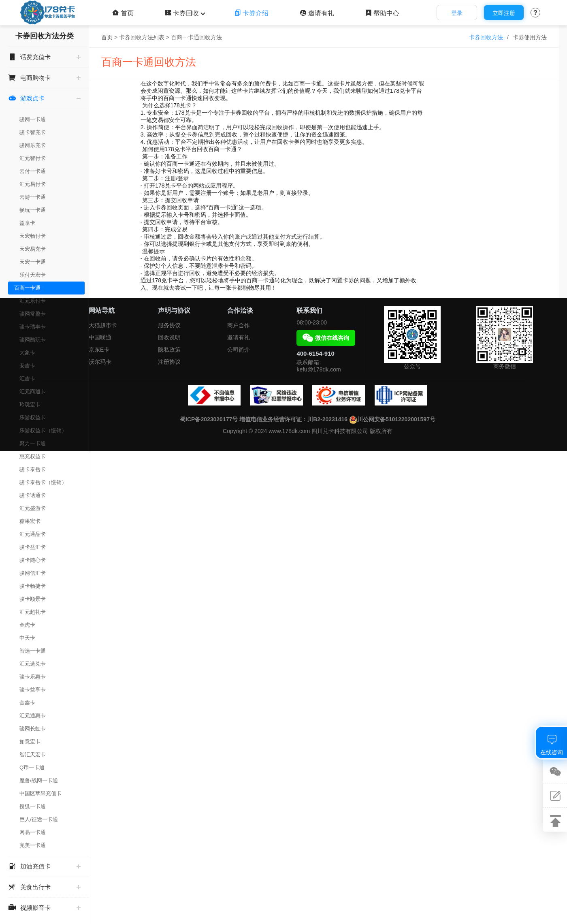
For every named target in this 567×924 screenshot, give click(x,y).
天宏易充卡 (33, 249)
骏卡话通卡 (33, 495)
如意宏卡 (30, 742)
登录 (457, 13)
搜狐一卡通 (33, 806)
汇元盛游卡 (33, 508)
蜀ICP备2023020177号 (209, 419)
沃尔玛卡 (100, 362)
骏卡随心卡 (33, 560)
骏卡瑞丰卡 (33, 327)
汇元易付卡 (33, 184)
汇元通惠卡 (33, 716)
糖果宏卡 (30, 521)
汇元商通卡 (33, 392)
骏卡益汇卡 (33, 547)
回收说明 (169, 337)
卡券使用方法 (530, 37)
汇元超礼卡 (33, 612)
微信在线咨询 (326, 338)
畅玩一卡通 (33, 210)
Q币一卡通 (32, 767)
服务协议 (169, 325)
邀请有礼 (317, 13)
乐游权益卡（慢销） (43, 430)
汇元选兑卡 (33, 664)
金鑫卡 (27, 703)
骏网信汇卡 (33, 573)
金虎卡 (27, 625)
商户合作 (239, 325)
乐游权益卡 (33, 417)
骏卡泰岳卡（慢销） (43, 482)
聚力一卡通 (33, 443)
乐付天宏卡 (33, 275)
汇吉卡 (27, 379)
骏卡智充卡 (33, 132)
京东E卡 (99, 350)
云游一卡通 (33, 197)
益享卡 (27, 223)
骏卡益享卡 (33, 690)
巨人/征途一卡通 (39, 819)
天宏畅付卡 (33, 236)
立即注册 (504, 13)
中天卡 (27, 638)
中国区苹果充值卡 (40, 793)
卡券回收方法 (486, 37)
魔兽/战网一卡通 (39, 780)
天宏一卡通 (33, 262)
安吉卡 (27, 366)
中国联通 (100, 337)
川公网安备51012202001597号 (392, 419)
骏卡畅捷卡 (33, 586)
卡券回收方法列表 (142, 37)
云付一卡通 (33, 171)
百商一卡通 (27, 288)
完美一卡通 (33, 845)
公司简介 (239, 350)
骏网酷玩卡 (33, 340)
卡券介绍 (251, 13)
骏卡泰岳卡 (33, 469)
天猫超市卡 (103, 325)
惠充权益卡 (33, 456)
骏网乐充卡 (33, 145)
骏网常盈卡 (33, 314)
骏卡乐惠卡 (33, 677)
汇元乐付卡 (33, 301)
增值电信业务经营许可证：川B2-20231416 (293, 419)
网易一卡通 (33, 832)
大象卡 (27, 353)
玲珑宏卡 (30, 404)
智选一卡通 (33, 651)
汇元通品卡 (33, 534)
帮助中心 (382, 13)
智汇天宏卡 (33, 754)
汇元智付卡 (33, 158)
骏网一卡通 (33, 119)
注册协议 (169, 362)
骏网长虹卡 (33, 729)
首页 (123, 13)
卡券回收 (184, 13)
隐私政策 (169, 350)
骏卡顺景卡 (33, 599)
